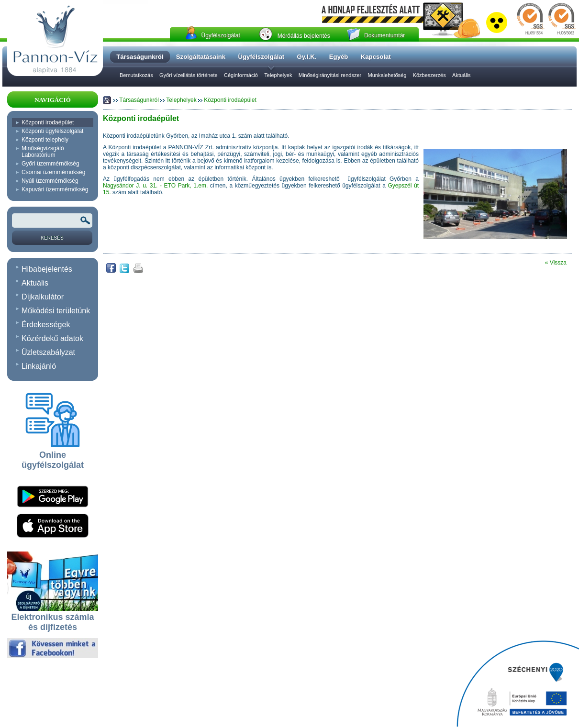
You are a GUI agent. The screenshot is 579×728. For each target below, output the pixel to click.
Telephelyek (278, 75)
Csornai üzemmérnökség (53, 172)
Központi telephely (45, 140)
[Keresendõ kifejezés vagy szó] (52, 221)
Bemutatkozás (136, 75)
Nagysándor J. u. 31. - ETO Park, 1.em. (155, 186)
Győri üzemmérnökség (50, 164)
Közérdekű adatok (52, 338)
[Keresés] (52, 238)
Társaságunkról (140, 100)
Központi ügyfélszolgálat (52, 131)
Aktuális (462, 75)
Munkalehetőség (387, 75)
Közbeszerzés (429, 75)
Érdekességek (46, 325)
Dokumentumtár (384, 35)
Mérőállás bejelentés (304, 36)
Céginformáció (241, 75)
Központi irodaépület (48, 122)
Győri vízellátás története (189, 75)
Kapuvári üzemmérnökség (55, 189)
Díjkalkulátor (43, 297)
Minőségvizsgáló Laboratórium (43, 152)
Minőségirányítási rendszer (330, 75)
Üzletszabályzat (48, 352)
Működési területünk (56, 311)
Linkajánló (39, 366)
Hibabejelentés (47, 269)
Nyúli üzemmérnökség (50, 181)
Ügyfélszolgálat (220, 35)
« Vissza (556, 263)
